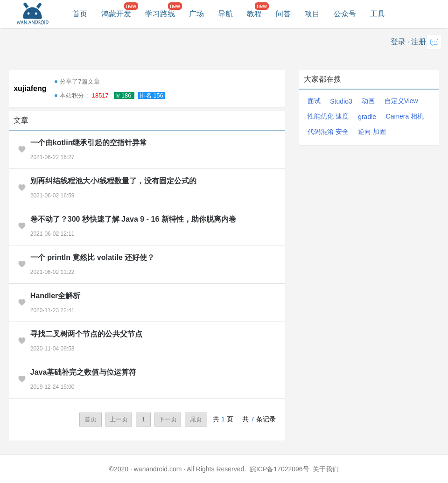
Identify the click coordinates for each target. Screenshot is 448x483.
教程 (254, 14)
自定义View (401, 101)
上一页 (119, 419)
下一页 (168, 419)
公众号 (345, 14)
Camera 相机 (405, 116)
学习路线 (160, 14)
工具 (378, 14)
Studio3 (341, 101)
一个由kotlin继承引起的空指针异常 (89, 143)
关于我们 (326, 469)
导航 (225, 14)
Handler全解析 (56, 296)
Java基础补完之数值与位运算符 (84, 372)
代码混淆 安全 (328, 132)
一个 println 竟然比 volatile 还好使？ (93, 257)
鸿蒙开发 (116, 14)
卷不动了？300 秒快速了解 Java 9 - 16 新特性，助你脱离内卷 (133, 219)
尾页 (196, 419)
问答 (283, 14)
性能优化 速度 (328, 116)
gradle (367, 117)
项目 (312, 14)
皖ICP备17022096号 (280, 469)
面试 (314, 101)
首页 (80, 14)
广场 (196, 14)
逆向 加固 (372, 132)
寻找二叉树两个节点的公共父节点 (86, 334)
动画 (368, 101)
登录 (398, 42)
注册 (419, 42)
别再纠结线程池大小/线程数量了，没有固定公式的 (113, 181)
